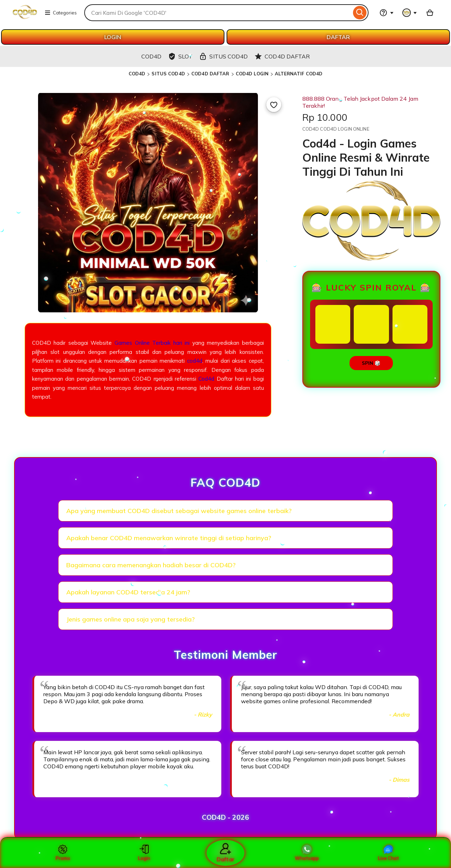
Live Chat (388, 853)
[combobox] (218, 13)
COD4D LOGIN (252, 74)
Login (144, 853)
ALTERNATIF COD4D (299, 74)
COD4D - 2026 (225, 817)
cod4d (195, 361)
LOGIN (113, 37)
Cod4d (206, 379)
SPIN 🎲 (371, 363)
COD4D (137, 74)
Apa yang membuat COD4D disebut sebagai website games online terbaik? (179, 511)
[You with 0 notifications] (410, 13)
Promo (63, 853)
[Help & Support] (387, 13)
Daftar (225, 853)
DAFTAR (338, 37)
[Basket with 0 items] (430, 13)
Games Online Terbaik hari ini (152, 343)
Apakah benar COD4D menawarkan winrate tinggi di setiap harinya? (169, 538)
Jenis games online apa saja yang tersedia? (131, 619)
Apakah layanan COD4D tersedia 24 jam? (128, 592)
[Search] (360, 13)
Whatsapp (307, 853)
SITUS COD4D (168, 74)
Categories (61, 13)
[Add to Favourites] (274, 105)
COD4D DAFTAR (210, 74)
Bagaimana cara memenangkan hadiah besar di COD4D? (151, 565)
